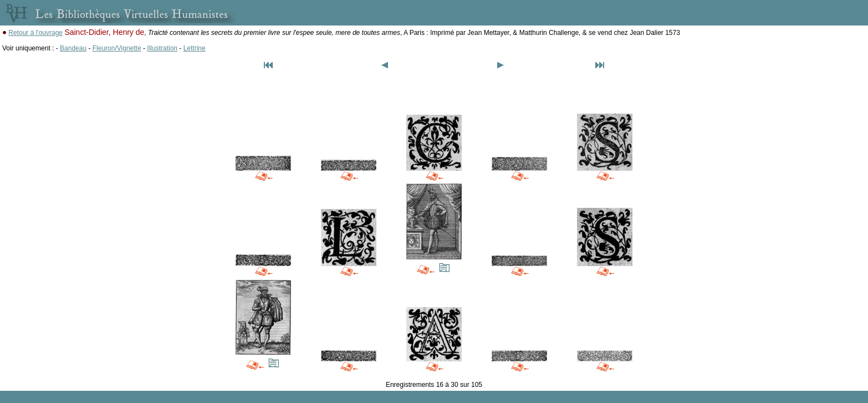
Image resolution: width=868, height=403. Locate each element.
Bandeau (73, 48)
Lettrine (195, 48)
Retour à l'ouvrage (35, 33)
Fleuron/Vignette (117, 48)
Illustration (162, 48)
